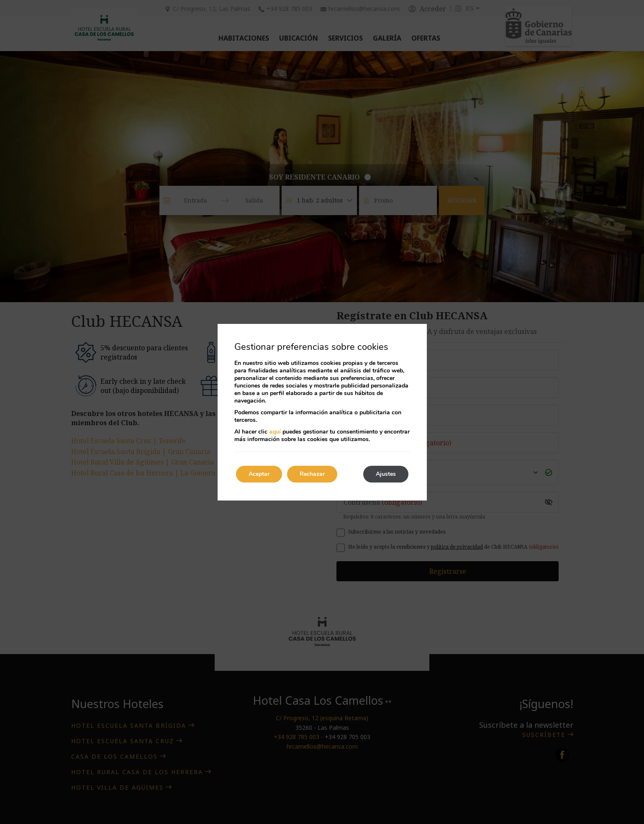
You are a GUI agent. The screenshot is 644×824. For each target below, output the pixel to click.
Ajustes (386, 474)
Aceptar (259, 474)
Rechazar (312, 474)
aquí (275, 432)
